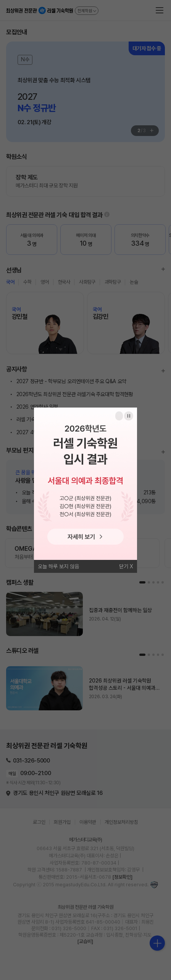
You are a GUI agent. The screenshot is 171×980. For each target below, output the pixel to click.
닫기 (124, 566)
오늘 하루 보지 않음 (58, 566)
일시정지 (129, 416)
